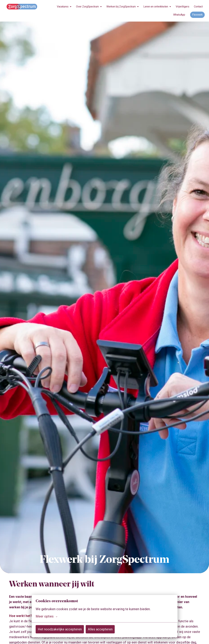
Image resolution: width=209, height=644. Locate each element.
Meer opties (46, 616)
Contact (198, 7)
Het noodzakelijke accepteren (60, 629)
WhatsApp (179, 15)
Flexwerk (197, 15)
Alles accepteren (100, 629)
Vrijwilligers (182, 7)
